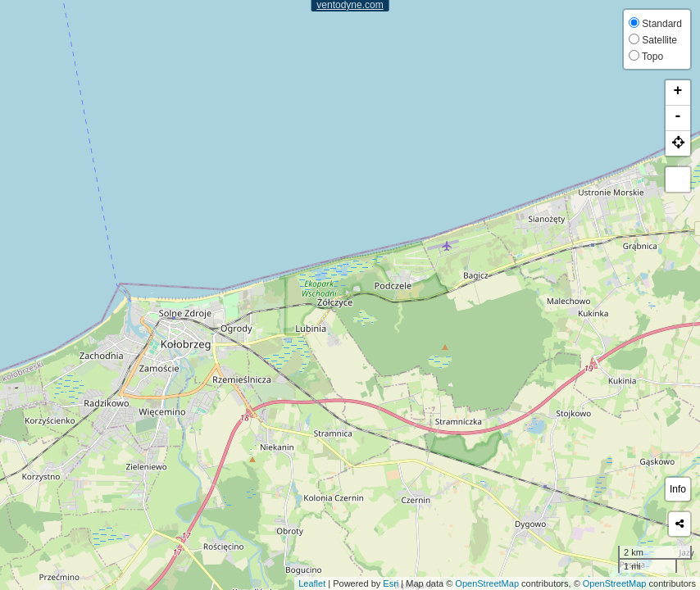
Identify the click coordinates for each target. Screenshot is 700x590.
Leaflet (312, 583)
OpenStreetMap (487, 583)
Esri (391, 583)
